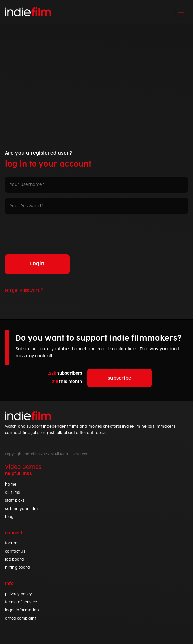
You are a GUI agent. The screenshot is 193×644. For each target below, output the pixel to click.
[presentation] (57, 233)
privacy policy (19, 594)
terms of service (21, 602)
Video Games (23, 467)
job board (14, 560)
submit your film (21, 509)
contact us (15, 551)
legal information (22, 610)
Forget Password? (24, 291)
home (11, 484)
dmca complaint (21, 618)
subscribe (119, 378)
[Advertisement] (96, 75)
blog (9, 517)
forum (11, 543)
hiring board (17, 568)
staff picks (15, 501)
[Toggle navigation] (181, 12)
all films (13, 492)
